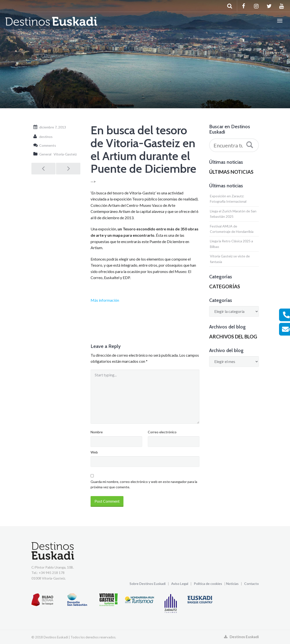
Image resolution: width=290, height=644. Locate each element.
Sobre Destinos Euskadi (148, 584)
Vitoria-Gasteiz (65, 154)
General (45, 154)
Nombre (97, 432)
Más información (105, 300)
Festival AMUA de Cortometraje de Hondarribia (232, 229)
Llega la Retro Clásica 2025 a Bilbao (231, 244)
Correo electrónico (162, 432)
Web (94, 452)
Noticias (232, 584)
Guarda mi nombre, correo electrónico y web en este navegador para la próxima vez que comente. (144, 484)
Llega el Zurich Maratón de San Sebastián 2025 (233, 214)
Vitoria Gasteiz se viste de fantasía (230, 259)
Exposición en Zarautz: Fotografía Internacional (228, 199)
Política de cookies (208, 584)
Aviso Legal (180, 584)
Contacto (252, 584)
